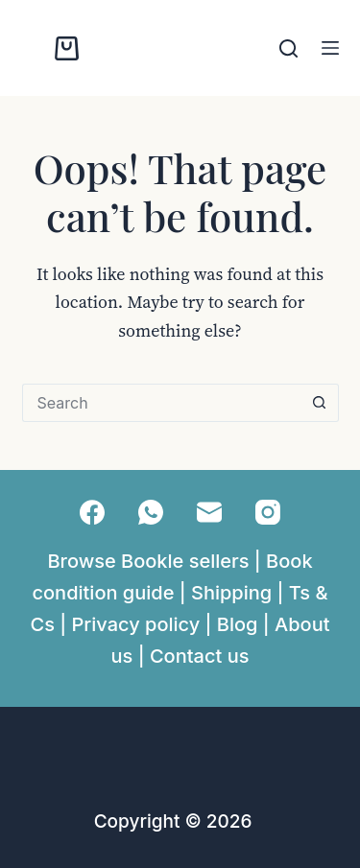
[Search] (288, 48)
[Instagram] (268, 512)
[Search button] (320, 403)
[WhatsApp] (151, 512)
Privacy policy (136, 624)
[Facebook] (92, 512)
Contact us (200, 656)
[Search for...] (161, 403)
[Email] (209, 512)
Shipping (231, 593)
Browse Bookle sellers (148, 561)
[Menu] (330, 48)
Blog (238, 624)
